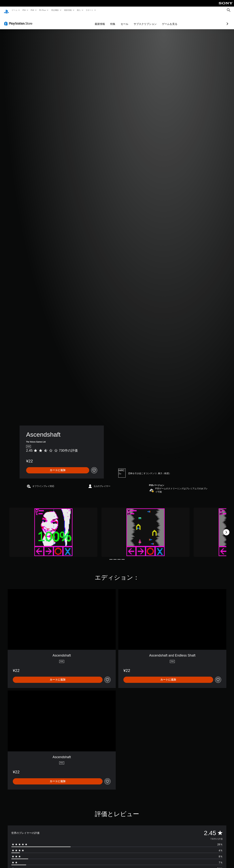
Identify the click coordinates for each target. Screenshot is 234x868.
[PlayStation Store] (19, 20)
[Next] (226, 529)
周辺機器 (55, 10)
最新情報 (68, 10)
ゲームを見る (150, 20)
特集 (93, 20)
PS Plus (43, 10)
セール (105, 20)
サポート (90, 10)
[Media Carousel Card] (53, 529)
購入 (79, 10)
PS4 (33, 10)
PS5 (24, 10)
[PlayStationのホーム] (6, 10)
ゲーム (14, 10)
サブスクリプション (126, 20)
